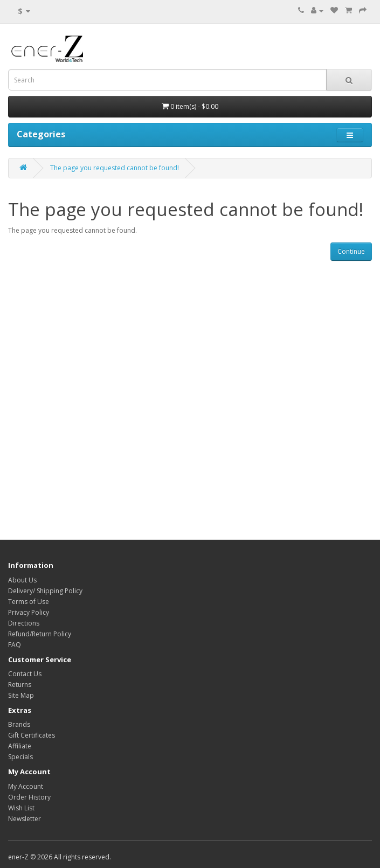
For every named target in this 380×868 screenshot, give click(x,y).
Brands (19, 724)
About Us (22, 580)
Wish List (21, 808)
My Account (26, 786)
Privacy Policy (29, 612)
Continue (351, 251)
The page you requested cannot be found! (115, 168)
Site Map (21, 695)
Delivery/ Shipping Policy (45, 591)
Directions (24, 623)
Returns (20, 685)
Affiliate (20, 746)
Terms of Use (29, 602)
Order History (29, 797)
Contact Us (25, 674)
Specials (20, 757)
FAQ (15, 645)
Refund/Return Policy (40, 634)
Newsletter (25, 819)
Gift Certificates (32, 735)
